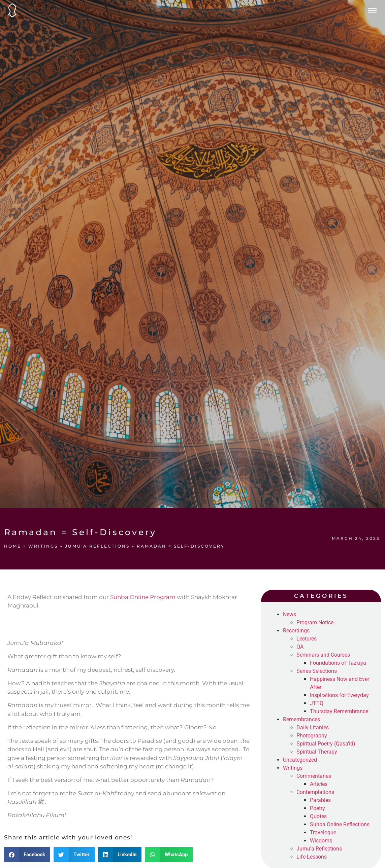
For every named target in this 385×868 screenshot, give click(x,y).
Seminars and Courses (323, 655)
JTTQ (317, 703)
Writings (43, 546)
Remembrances (301, 719)
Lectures (307, 639)
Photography (312, 736)
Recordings (296, 631)
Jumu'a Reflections (97, 546)
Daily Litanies (313, 727)
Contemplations (315, 792)
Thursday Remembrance (339, 711)
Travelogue (323, 832)
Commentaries (314, 776)
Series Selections (317, 671)
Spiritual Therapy (317, 752)
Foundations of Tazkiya (338, 663)
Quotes (318, 816)
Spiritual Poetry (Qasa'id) (326, 744)
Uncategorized (300, 760)
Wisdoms (321, 841)
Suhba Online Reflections (340, 824)
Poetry (317, 808)
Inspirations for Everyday (339, 695)
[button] (27, 855)
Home (13, 546)
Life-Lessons (312, 857)
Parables (320, 800)
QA (300, 647)
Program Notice (315, 622)
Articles (319, 784)
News (290, 614)
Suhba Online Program (143, 597)
